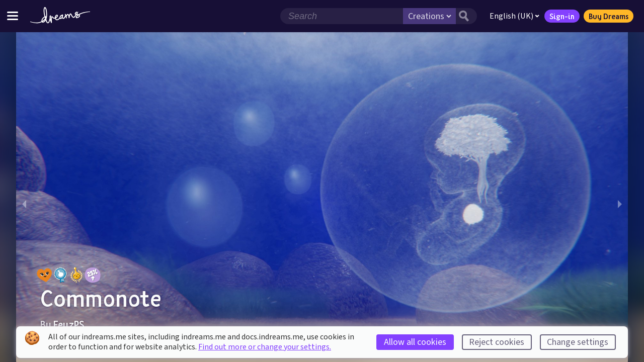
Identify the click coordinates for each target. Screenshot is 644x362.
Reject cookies (497, 342)
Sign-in (562, 16)
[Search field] (342, 16)
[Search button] (466, 16)
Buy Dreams (609, 16)
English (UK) (514, 16)
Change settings (578, 342)
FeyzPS (69, 324)
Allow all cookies (415, 342)
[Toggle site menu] (13, 16)
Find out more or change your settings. (265, 347)
